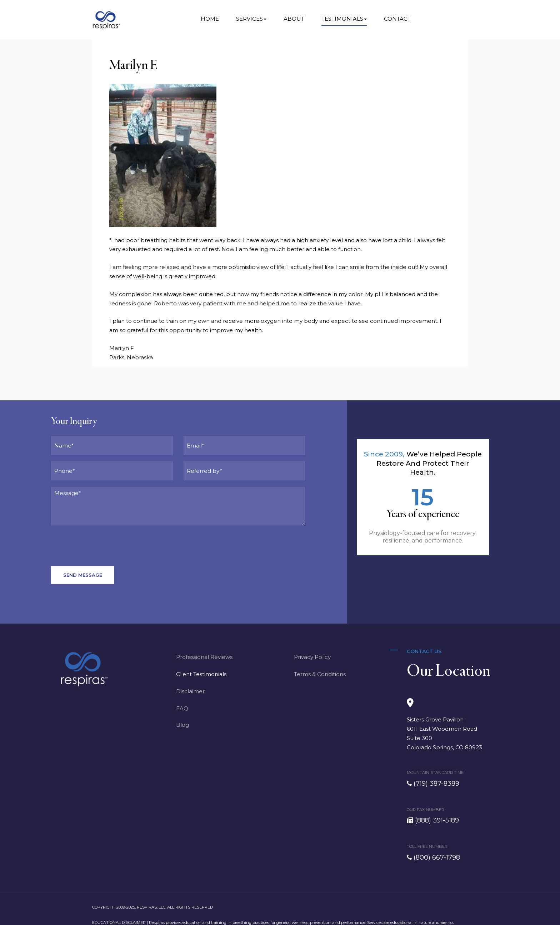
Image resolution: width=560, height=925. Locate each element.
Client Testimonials (201, 674)
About (294, 19)
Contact (397, 19)
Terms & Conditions (320, 674)
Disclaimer (190, 691)
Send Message (83, 575)
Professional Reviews (204, 657)
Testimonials (344, 19)
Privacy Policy (312, 657)
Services (251, 19)
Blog (182, 725)
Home (210, 19)
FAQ (182, 708)
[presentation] (105, 546)
